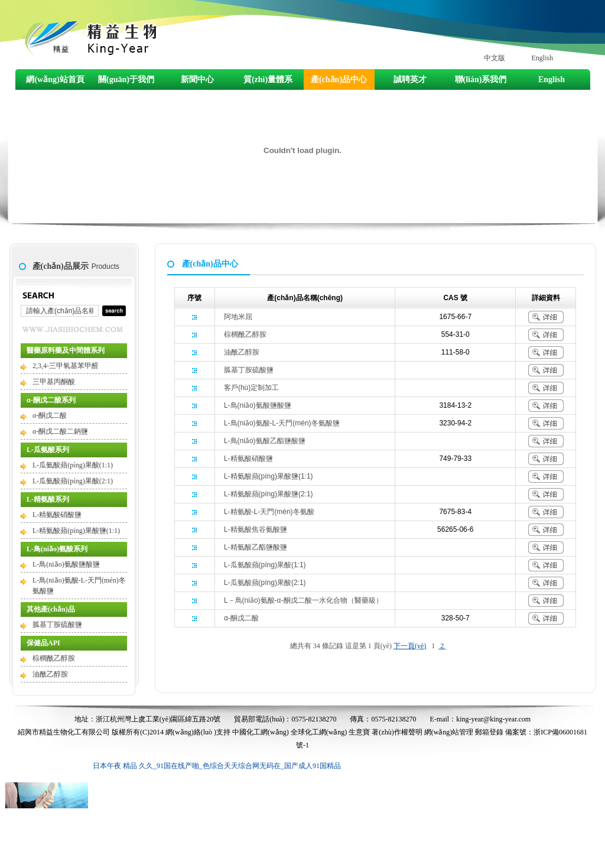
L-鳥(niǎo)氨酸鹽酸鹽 (66, 564)
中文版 (495, 58)
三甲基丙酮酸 (54, 382)
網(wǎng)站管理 (449, 732)
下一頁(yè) (410, 646)
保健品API (43, 643)
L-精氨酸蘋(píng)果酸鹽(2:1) (269, 494)
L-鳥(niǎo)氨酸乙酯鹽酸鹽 (265, 441)
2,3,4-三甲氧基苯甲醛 (66, 366)
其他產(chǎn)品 (51, 609)
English (543, 58)
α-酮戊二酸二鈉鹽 (60, 431)
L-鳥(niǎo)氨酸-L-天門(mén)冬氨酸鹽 (282, 423)
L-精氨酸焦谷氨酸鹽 (256, 529)
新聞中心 (197, 79)
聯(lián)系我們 (481, 79)
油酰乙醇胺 (50, 674)
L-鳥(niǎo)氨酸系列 (57, 549)
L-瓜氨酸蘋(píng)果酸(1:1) (73, 465)
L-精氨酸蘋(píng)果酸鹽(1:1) (76, 531)
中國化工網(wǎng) (261, 732)
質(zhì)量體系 (268, 79)
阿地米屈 (238, 317)
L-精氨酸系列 (48, 499)
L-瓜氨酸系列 (48, 450)
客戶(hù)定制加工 (251, 388)
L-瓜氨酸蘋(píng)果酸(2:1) (73, 481)
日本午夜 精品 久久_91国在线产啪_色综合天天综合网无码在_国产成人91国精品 (217, 766)
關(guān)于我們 (126, 79)
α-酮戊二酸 (50, 415)
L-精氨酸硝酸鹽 (57, 515)
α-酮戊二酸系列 (51, 400)
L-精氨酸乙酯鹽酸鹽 (256, 547)
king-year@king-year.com (493, 719)
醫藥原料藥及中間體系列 (66, 350)
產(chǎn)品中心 (339, 79)
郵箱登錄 (489, 732)
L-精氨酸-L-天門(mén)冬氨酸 (269, 512)
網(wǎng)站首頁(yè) (55, 82)
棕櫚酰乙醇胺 (54, 658)
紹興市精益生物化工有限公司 (64, 732)
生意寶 (359, 732)
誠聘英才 (410, 79)
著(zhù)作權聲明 (397, 732)
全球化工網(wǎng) (319, 732)
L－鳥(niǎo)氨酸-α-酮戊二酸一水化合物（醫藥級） (303, 600)
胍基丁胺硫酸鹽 (57, 625)
